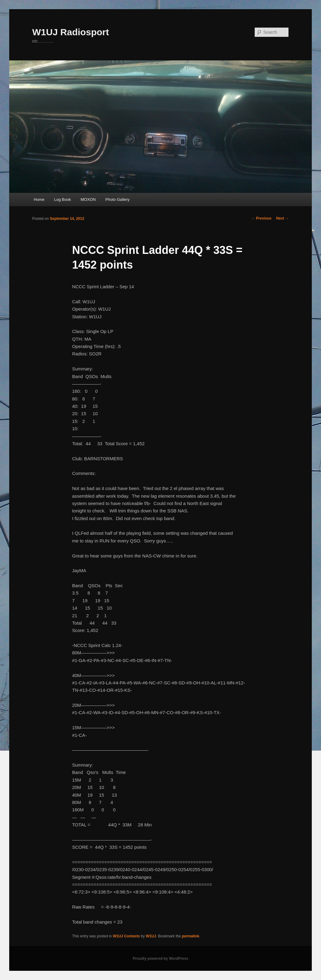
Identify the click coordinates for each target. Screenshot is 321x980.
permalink (190, 936)
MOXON (88, 199)
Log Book (62, 199)
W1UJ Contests (126, 936)
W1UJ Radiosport (71, 32)
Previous (261, 218)
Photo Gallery (117, 199)
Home (39, 199)
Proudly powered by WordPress (160, 959)
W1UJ (151, 936)
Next (282, 218)
